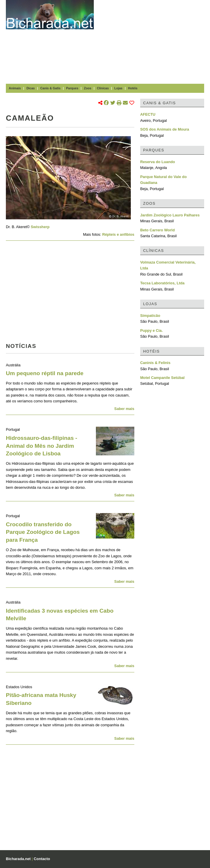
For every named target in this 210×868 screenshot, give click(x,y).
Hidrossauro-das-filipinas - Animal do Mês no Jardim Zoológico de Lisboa (42, 446)
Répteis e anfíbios (118, 234)
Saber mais (124, 409)
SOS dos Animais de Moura (165, 129)
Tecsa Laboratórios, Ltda (162, 283)
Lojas (118, 88)
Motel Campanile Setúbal (162, 378)
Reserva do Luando (158, 162)
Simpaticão (150, 316)
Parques (72, 88)
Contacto (42, 859)
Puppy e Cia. (151, 330)
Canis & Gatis (50, 88)
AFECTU (148, 114)
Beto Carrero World (157, 230)
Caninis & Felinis (155, 363)
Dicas (31, 88)
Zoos (88, 88)
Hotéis (133, 88)
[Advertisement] (155, 41)
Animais (15, 88)
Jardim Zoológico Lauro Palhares (170, 215)
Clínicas (103, 88)
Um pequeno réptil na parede (45, 373)
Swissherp (40, 227)
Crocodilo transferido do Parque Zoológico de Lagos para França (43, 532)
